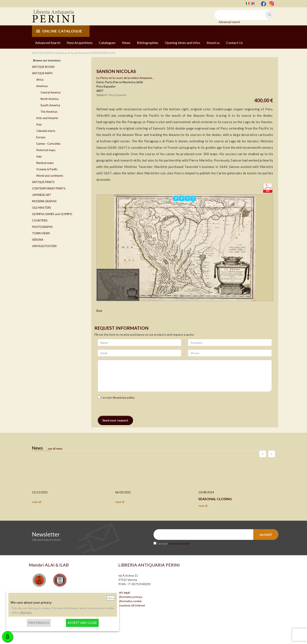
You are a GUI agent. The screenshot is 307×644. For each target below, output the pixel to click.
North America (50, 99)
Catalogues (107, 43)
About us (213, 43)
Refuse (111, 598)
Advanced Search (48, 43)
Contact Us (235, 43)
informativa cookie (130, 601)
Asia (39, 124)
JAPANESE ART (42, 195)
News (126, 43)
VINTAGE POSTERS (44, 246)
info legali (124, 593)
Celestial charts (46, 131)
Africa (40, 80)
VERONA (38, 240)
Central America (51, 92)
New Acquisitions (80, 43)
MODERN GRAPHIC (44, 201)
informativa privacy (130, 597)
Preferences (39, 623)
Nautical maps (45, 163)
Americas (42, 86)
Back (99, 311)
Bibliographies (148, 43)
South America (50, 105)
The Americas (49, 112)
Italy (39, 156)
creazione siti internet (132, 606)
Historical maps (46, 150)
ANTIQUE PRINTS (43, 182)
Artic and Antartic (47, 118)
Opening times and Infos (182, 43)
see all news (55, 449)
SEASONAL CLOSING (215, 499)
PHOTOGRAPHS (42, 227)
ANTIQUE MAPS (42, 73)
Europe (41, 137)
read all (37, 502)
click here (26, 612)
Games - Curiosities (48, 144)
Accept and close (82, 623)
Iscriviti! (266, 535)
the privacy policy (124, 398)
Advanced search (229, 22)
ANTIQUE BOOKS (43, 67)
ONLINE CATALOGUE (59, 31)
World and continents (50, 176)
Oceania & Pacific (47, 169)
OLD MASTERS (41, 208)
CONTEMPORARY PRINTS (49, 188)
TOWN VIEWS (41, 233)
